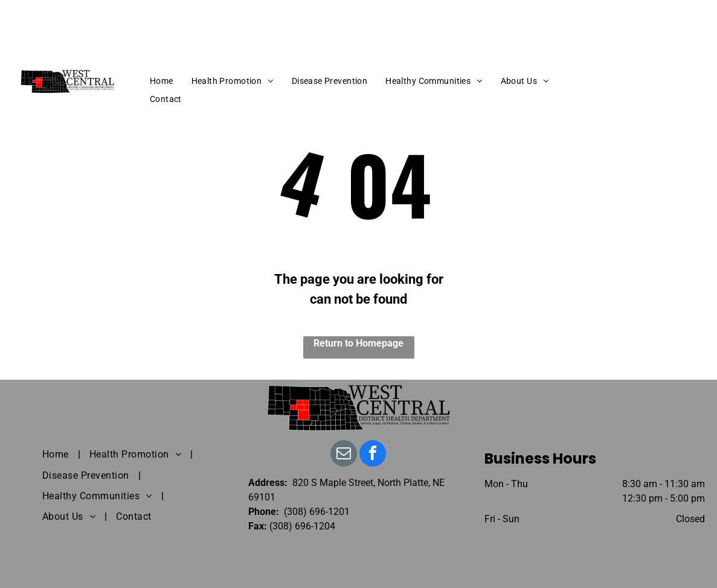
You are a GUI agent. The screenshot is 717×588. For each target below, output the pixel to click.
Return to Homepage (358, 343)
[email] (344, 455)
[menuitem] (162, 81)
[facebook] (373, 455)
